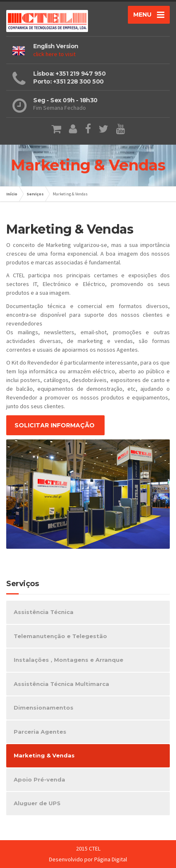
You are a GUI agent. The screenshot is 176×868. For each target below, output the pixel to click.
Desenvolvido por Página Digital (88, 859)
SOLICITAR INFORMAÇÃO (55, 425)
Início (12, 194)
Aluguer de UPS (37, 803)
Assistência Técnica (44, 612)
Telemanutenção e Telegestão (60, 636)
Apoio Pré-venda (39, 779)
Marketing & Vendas (44, 755)
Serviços (35, 194)
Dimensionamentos (44, 708)
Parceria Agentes (40, 732)
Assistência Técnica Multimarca (61, 684)
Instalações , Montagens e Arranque (68, 660)
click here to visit (54, 54)
